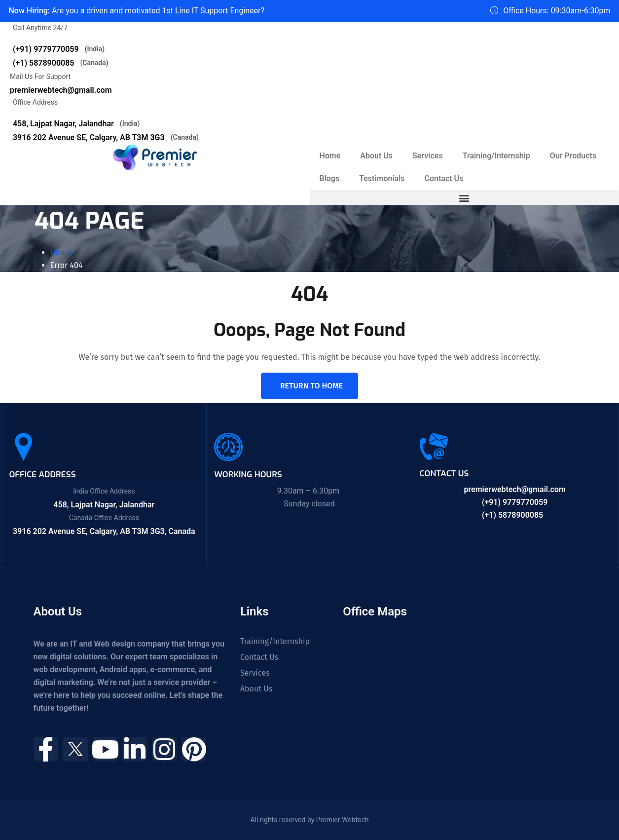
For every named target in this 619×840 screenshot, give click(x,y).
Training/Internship (496, 156)
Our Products (573, 156)
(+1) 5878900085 (61, 63)
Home (330, 156)
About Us (376, 156)
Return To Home (311, 386)
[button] (465, 198)
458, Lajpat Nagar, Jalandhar (76, 123)
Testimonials (382, 178)
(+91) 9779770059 (59, 49)
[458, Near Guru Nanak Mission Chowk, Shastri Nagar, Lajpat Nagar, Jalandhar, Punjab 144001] (430, 682)
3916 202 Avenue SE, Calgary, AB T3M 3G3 (106, 137)
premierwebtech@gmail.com (61, 90)
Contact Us (444, 178)
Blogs (330, 178)
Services (428, 156)
